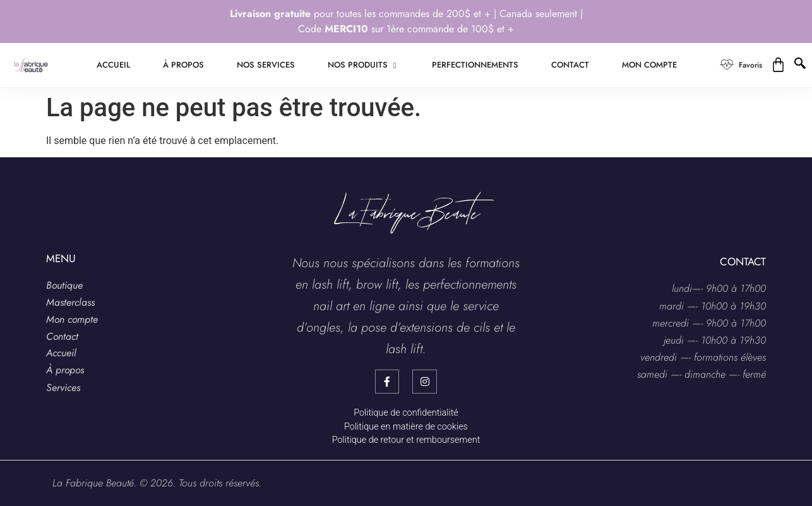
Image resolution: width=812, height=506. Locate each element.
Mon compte (72, 319)
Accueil (61, 353)
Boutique (64, 285)
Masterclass (70, 302)
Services (63, 388)
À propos (65, 370)
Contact (62, 336)
